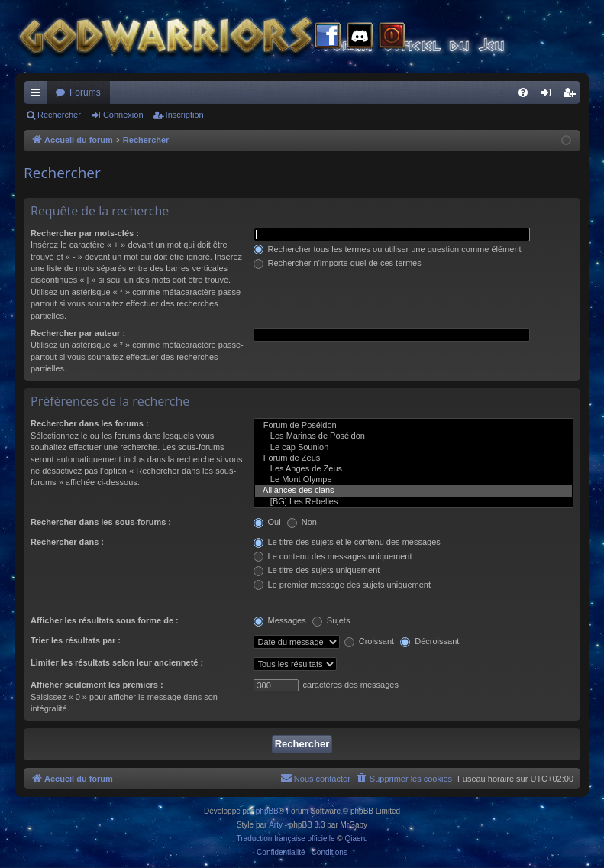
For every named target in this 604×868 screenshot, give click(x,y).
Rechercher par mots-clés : (85, 233)
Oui (267, 522)
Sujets (331, 620)
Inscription (185, 115)
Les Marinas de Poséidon (414, 436)
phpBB (267, 811)
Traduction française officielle (286, 839)
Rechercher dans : (67, 542)
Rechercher (59, 115)
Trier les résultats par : (76, 640)
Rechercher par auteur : (78, 333)
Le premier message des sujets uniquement (342, 585)
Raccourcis (38, 96)
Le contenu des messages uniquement (333, 556)
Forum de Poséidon (414, 426)
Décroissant (430, 641)
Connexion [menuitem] (549, 96)
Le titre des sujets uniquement (317, 570)
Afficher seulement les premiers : (97, 685)
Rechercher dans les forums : (90, 423)
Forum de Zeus (414, 458)
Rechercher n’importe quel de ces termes (338, 263)
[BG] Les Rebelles (414, 502)
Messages (280, 620)
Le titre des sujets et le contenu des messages (347, 542)
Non (302, 522)
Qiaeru (356, 839)
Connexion (123, 115)
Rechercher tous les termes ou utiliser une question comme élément (388, 249)
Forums (85, 92)
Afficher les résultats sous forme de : (105, 620)
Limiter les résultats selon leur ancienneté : (117, 662)
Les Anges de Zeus (414, 469)
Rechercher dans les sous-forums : (101, 522)
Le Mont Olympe (414, 480)
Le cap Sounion (414, 448)
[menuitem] (523, 92)
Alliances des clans (414, 491)
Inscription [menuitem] (572, 96)
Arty (276, 825)
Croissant (370, 641)
